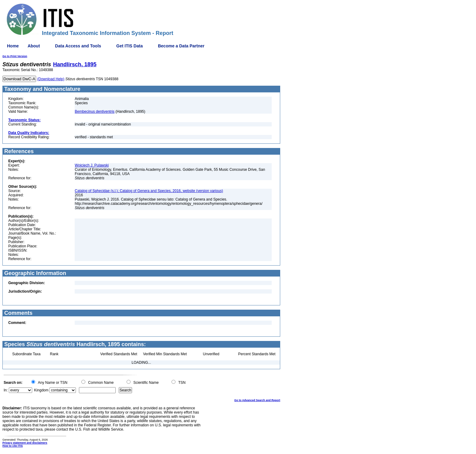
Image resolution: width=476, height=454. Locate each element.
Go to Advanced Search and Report (257, 400)
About (34, 46)
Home (13, 46)
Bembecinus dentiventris (95, 112)
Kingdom (41, 390)
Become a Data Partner (181, 46)
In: (6, 390)
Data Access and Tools (78, 46)
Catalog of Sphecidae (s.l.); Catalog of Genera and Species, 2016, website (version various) (149, 191)
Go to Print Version (15, 56)
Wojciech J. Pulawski (92, 165)
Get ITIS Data (129, 46)
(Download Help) (51, 79)
